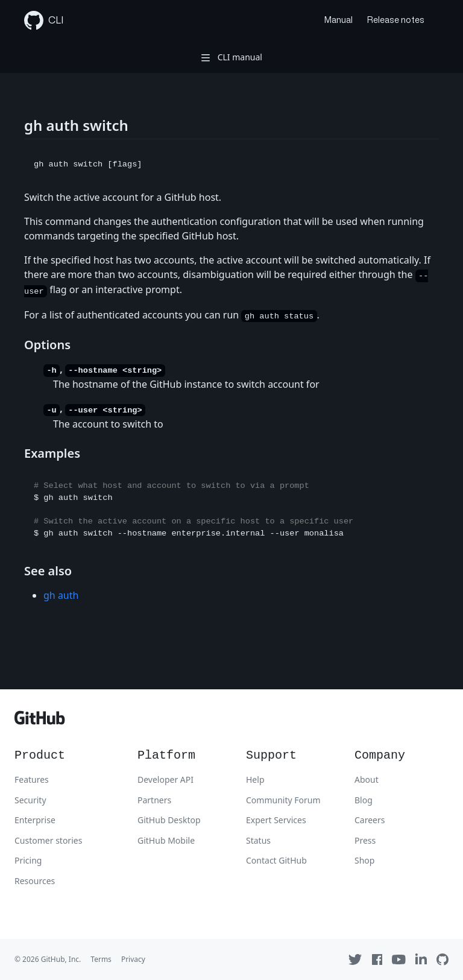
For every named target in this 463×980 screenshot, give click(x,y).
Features (32, 779)
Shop (364, 860)
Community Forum (283, 800)
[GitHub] (40, 721)
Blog (364, 800)
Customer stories (48, 840)
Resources (35, 881)
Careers (370, 820)
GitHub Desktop (169, 820)
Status (258, 840)
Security (30, 800)
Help (255, 779)
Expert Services (276, 820)
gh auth (61, 595)
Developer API (165, 779)
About (367, 779)
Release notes (396, 20)
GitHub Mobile (166, 840)
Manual (339, 20)
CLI (44, 21)
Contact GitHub (276, 860)
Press (365, 840)
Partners (154, 800)
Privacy (133, 959)
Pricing (28, 860)
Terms (101, 959)
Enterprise (35, 820)
